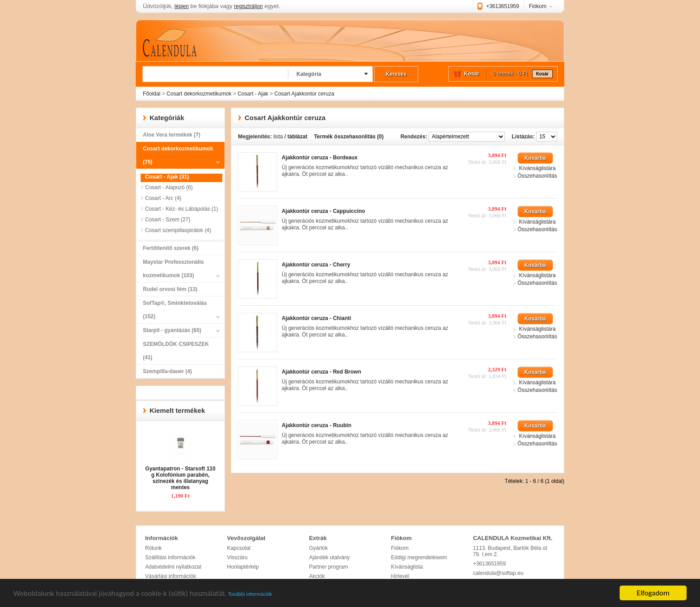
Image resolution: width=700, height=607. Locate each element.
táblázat (298, 137)
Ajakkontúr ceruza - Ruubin (317, 425)
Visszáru (237, 557)
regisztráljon (248, 6)
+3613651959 (503, 6)
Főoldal (152, 94)
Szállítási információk (170, 557)
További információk (250, 595)
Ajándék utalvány (329, 557)
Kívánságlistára (537, 168)
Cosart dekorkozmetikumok (199, 94)
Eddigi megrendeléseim (419, 557)
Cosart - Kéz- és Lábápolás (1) (181, 209)
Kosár (542, 74)
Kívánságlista (407, 567)
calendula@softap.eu (498, 573)
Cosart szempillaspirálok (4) (178, 230)
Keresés (396, 74)
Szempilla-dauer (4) (167, 371)
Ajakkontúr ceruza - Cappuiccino (323, 211)
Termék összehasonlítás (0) (349, 137)
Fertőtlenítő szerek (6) (171, 248)
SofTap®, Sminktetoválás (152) (178, 312)
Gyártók (318, 548)
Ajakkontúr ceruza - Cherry (316, 265)
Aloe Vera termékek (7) (172, 135)
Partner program (328, 567)
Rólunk (153, 548)
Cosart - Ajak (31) (167, 177)
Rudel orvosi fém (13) (170, 289)
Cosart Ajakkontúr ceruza (304, 94)
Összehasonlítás (537, 176)
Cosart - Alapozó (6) (169, 187)
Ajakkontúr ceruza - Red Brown (321, 372)
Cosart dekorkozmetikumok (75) (178, 157)
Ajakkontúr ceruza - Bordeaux (320, 158)
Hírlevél (400, 576)
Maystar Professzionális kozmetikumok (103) (178, 270)
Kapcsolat (239, 548)
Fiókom (538, 6)
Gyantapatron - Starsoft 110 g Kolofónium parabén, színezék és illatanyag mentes (180, 478)
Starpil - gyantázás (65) (178, 330)
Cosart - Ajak (253, 94)
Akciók (317, 576)
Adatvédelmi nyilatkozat (173, 567)
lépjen (182, 6)
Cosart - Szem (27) (168, 220)
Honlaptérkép (243, 567)
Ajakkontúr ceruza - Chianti (316, 318)
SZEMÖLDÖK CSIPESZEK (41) (176, 351)
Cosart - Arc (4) (163, 198)
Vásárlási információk (171, 576)
